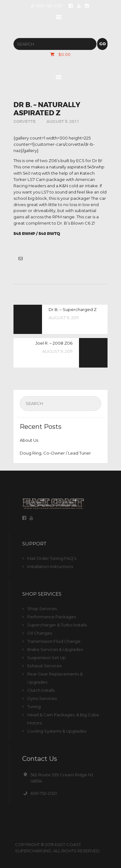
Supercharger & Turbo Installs (57, 625)
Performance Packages (52, 617)
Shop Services (42, 609)
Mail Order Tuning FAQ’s (52, 558)
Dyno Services (42, 698)
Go (103, 44)
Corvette (25, 121)
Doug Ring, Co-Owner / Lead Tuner (55, 453)
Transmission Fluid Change (54, 641)
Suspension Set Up (47, 658)
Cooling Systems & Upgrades (57, 731)
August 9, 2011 (63, 121)
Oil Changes (40, 633)
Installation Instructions (50, 566)
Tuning (34, 707)
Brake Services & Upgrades (55, 649)
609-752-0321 (44, 793)
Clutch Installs (41, 690)
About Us (29, 440)
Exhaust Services (44, 666)
